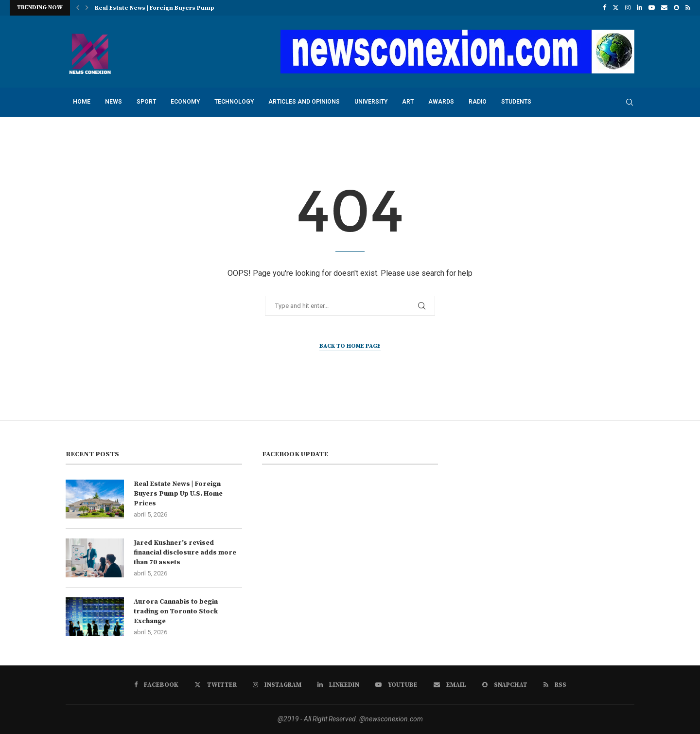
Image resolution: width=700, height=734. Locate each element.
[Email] (664, 8)
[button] (78, 8)
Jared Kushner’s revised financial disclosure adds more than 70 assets (185, 552)
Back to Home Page (350, 346)
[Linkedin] (639, 8)
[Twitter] (616, 8)
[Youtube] (652, 8)
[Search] (630, 102)
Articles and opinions (304, 102)
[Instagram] (628, 8)
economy (185, 102)
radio (478, 102)
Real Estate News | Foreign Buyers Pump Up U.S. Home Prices (178, 493)
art (408, 102)
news (114, 102)
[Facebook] (604, 8)
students (516, 102)
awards (441, 102)
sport (146, 102)
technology (234, 102)
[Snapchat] (676, 8)
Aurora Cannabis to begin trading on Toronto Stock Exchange (176, 611)
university (371, 102)
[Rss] (688, 8)
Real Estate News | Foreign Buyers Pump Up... (162, 8)
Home (82, 102)
